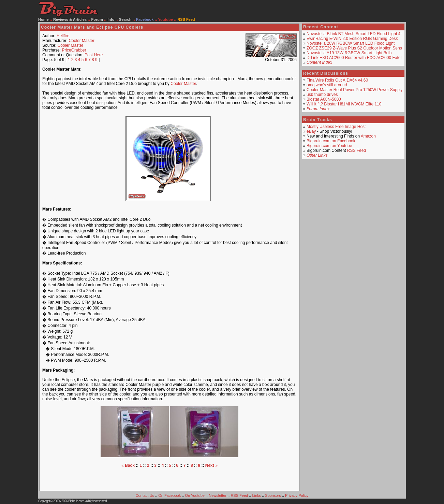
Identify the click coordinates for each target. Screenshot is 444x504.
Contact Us (145, 495)
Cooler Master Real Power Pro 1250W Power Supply (354, 90)
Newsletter (218, 495)
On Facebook (169, 495)
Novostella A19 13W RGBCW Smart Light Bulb (349, 53)
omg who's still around (327, 85)
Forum (97, 19)
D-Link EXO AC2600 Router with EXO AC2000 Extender (358, 58)
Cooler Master (81, 41)
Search (125, 19)
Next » (211, 465)
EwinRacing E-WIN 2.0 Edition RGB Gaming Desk (352, 39)
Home (43, 19)
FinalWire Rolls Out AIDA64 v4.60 (337, 80)
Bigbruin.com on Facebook (331, 141)
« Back (128, 465)
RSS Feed (357, 150)
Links (256, 495)
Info (111, 19)
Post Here (94, 55)
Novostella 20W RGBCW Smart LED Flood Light (351, 43)
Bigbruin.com (76, 501)
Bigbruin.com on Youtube (329, 146)
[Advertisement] (169, 478)
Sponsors (273, 495)
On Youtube (195, 495)
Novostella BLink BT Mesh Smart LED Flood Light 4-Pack (359, 34)
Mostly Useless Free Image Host (336, 127)
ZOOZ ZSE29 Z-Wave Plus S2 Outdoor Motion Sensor (356, 48)
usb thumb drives (322, 95)
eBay (311, 131)
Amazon (368, 136)
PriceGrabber (74, 50)
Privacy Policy (297, 495)
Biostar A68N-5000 (324, 99)
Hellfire (63, 36)
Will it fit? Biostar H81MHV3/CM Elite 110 (344, 104)
